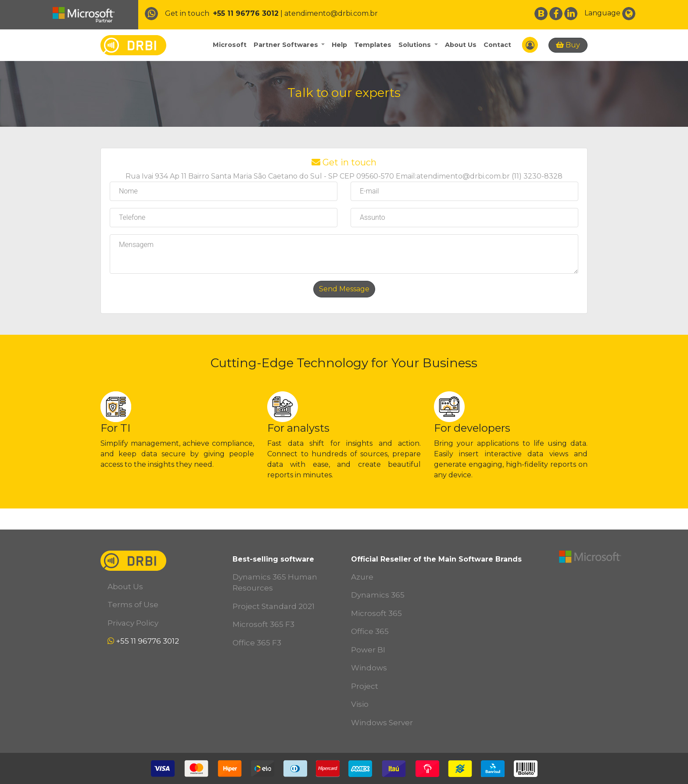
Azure (362, 577)
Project (365, 686)
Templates (373, 45)
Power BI (368, 650)
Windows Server (382, 723)
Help (339, 45)
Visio (360, 704)
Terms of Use (133, 605)
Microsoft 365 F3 (263, 624)
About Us (461, 45)
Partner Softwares (287, 45)
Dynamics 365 (378, 595)
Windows (369, 668)
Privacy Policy (133, 623)
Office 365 (370, 631)
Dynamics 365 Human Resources (275, 583)
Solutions (416, 45)
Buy (568, 45)
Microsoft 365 (376, 613)
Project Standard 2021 (274, 606)
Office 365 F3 (257, 643)
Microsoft (230, 45)
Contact (497, 45)
